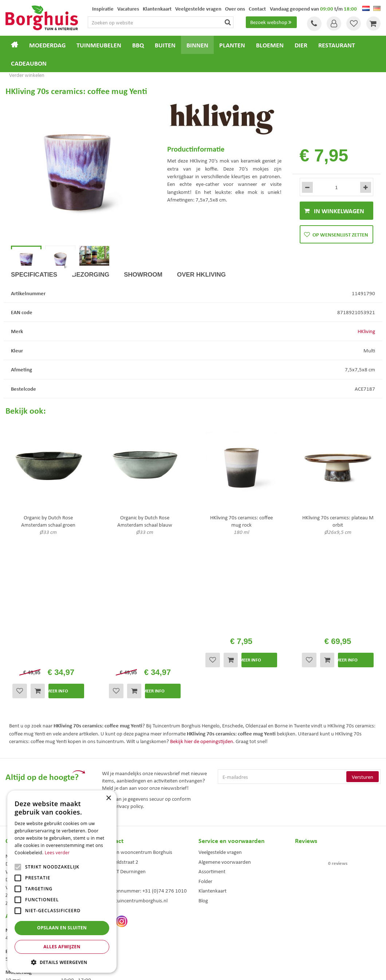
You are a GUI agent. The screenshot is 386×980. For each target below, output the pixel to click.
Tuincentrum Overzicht (234, 969)
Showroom (143, 301)
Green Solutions (195, 969)
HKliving (366, 358)
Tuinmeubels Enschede (122, 917)
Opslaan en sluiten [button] (62, 928)
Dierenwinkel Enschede (219, 917)
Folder (205, 780)
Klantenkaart (212, 790)
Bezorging (90, 301)
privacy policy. (129, 705)
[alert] (62, 882)
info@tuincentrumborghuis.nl (135, 800)
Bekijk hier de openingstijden (202, 640)
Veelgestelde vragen (220, 751)
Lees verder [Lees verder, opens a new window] (57, 853)
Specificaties (34, 301)
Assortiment (212, 770)
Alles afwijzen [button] (62, 947)
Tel (313, 24)
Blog (203, 800)
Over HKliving (201, 301)
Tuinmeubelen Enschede (123, 924)
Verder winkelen (27, 75)
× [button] (108, 798)
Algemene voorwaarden (225, 761)
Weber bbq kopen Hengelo (222, 924)
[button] (62, 962)
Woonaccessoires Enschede (126, 932)
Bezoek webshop (272, 22)
